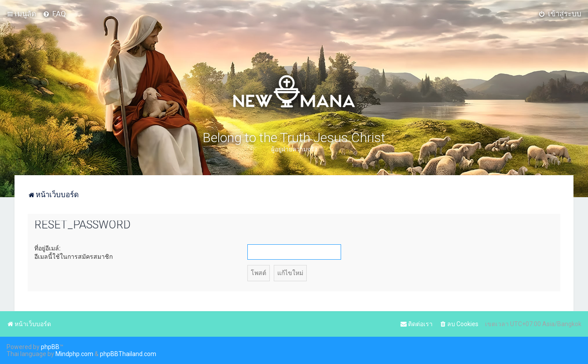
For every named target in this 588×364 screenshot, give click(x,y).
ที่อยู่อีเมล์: (48, 248)
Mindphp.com (74, 354)
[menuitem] (54, 14)
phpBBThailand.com (128, 354)
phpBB (50, 347)
